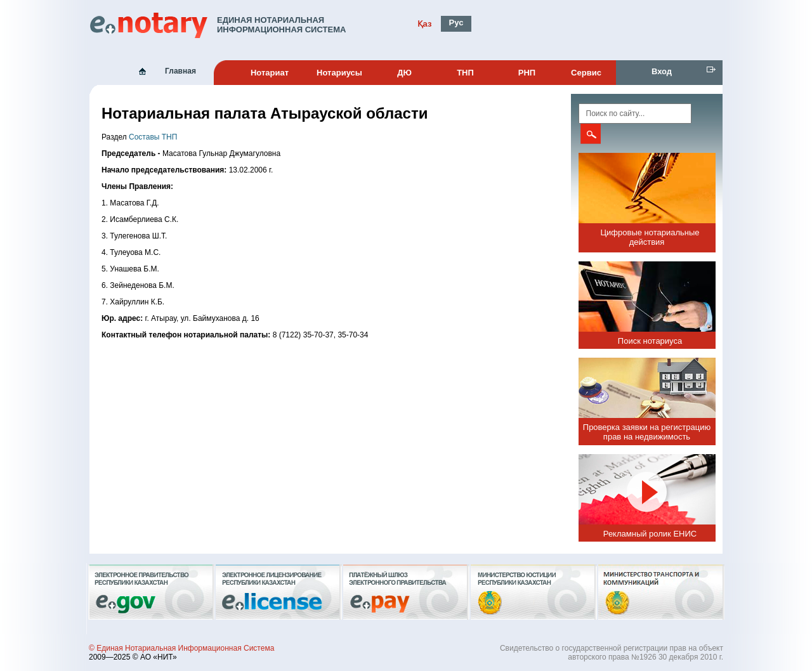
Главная (180, 71)
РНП (527, 73)
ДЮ (404, 73)
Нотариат (270, 73)
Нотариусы (339, 73)
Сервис (586, 73)
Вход (662, 71)
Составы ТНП (153, 137)
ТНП (465, 73)
